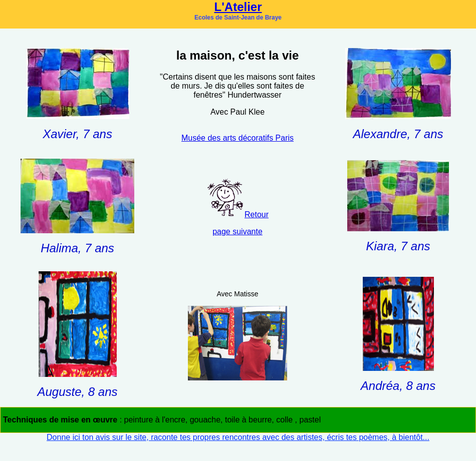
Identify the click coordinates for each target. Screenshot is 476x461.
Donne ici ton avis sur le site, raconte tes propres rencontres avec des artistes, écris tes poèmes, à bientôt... (238, 437)
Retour (257, 214)
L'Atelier (238, 7)
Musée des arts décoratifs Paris (237, 138)
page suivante (237, 232)
